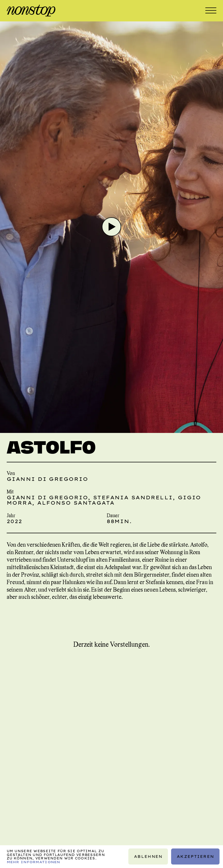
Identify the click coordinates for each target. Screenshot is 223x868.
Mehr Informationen (33, 862)
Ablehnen (148, 856)
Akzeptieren (195, 856)
